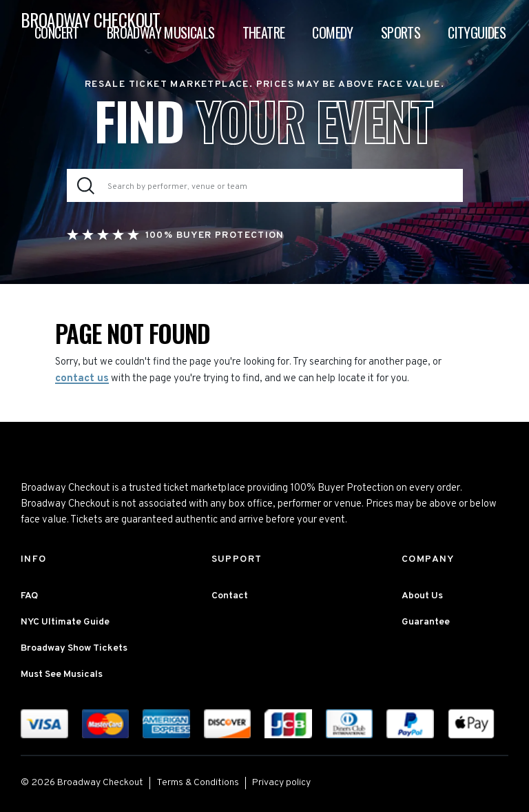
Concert (57, 32)
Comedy (332, 32)
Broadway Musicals (161, 32)
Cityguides (477, 32)
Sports (401, 32)
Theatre (264, 32)
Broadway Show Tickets (74, 648)
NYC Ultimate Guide (65, 622)
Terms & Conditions (198, 783)
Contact (230, 596)
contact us (82, 379)
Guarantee (426, 622)
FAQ (29, 596)
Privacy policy (281, 783)
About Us (422, 596)
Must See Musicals (62, 674)
